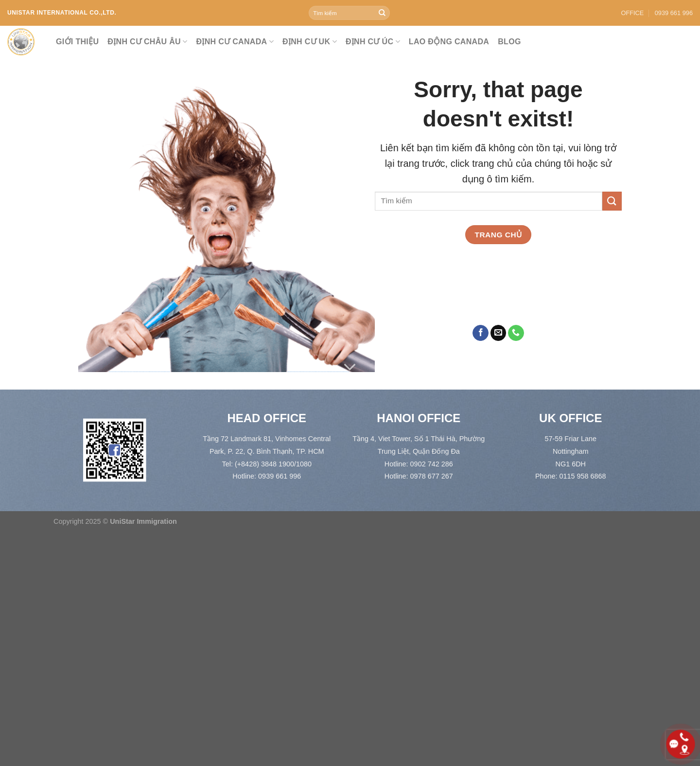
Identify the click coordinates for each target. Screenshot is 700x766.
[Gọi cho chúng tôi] (516, 333)
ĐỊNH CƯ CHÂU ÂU (147, 42)
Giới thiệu (77, 42)
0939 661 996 (674, 13)
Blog (509, 42)
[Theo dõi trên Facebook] (481, 333)
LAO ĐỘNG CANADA (449, 42)
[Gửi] (382, 13)
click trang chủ (482, 163)
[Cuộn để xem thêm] (350, 367)
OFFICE (632, 13)
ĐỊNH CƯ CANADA (235, 42)
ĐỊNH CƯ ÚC (373, 42)
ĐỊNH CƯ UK (310, 42)
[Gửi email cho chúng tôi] (499, 333)
